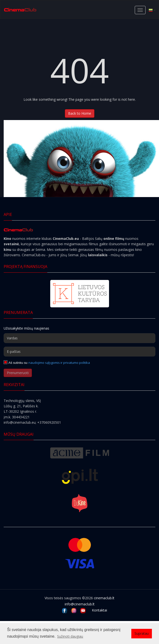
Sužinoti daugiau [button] (70, 636)
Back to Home (80, 113)
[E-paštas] (79, 352)
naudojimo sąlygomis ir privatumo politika (59, 363)
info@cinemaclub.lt (80, 604)
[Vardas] (79, 338)
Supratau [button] (142, 633)
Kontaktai (99, 610)
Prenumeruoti (18, 373)
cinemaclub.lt (104, 598)
